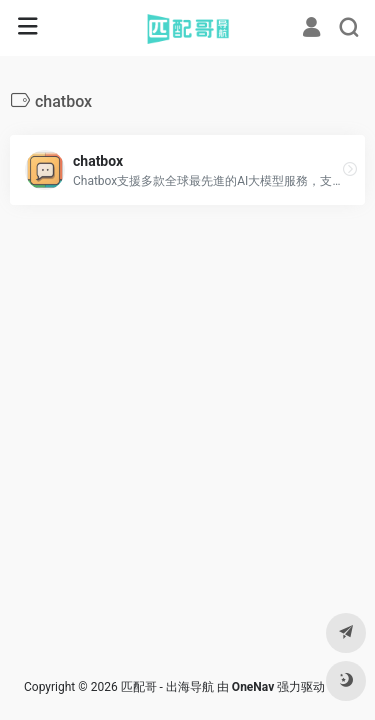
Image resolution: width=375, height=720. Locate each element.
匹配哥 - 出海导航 (167, 687)
